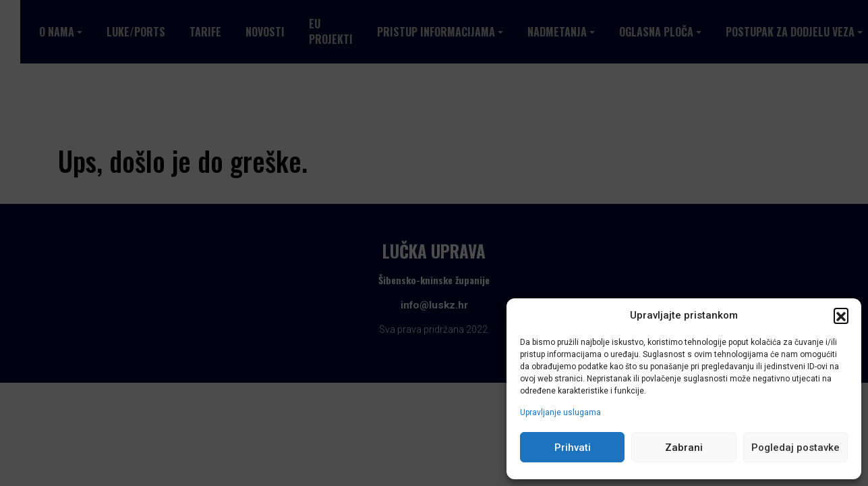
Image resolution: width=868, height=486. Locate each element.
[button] (841, 315)
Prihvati (573, 448)
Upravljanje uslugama (560, 412)
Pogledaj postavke (795, 448)
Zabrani (684, 448)
